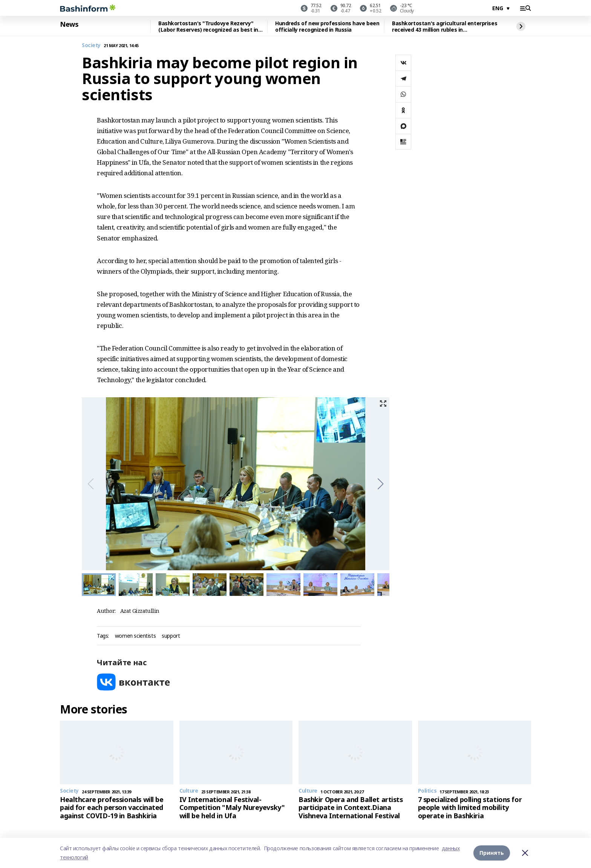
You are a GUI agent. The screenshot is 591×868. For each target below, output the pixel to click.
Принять (492, 853)
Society (91, 45)
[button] (380, 484)
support (171, 636)
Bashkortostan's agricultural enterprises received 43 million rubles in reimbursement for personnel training (445, 27)
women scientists (135, 636)
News (69, 24)
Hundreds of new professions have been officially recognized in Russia (327, 27)
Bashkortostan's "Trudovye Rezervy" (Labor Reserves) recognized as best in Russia (208, 27)
